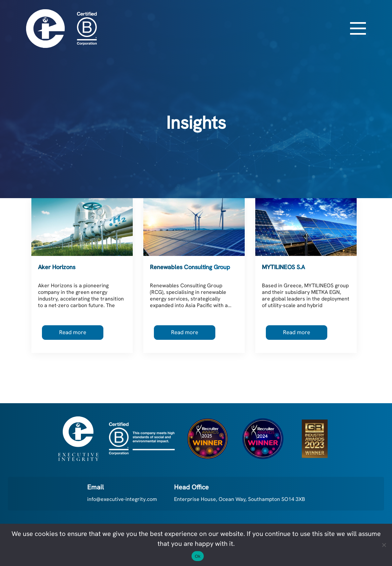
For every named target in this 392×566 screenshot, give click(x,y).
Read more (73, 332)
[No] (384, 545)
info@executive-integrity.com (122, 499)
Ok (198, 556)
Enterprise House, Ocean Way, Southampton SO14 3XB (240, 499)
